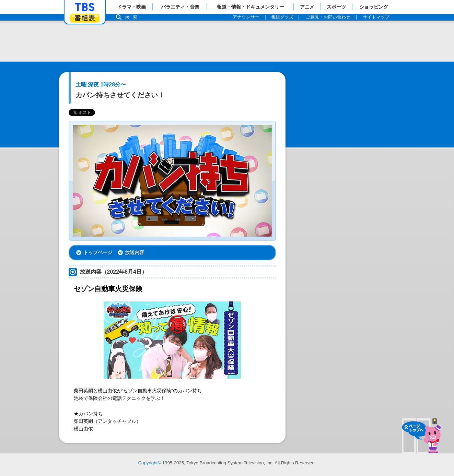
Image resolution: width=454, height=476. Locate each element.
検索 (133, 17)
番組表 (85, 18)
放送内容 (135, 252)
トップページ (98, 252)
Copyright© (149, 463)
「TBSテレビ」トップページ (85, 7)
